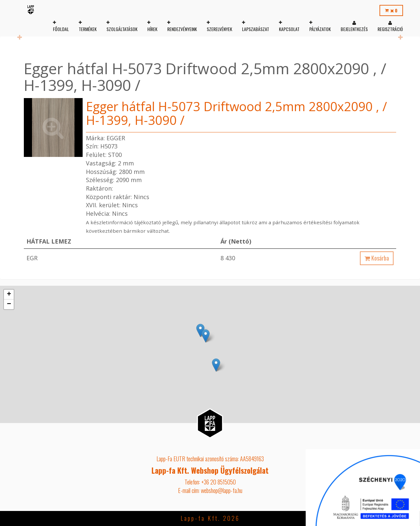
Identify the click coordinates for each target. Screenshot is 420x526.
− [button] (9, 304)
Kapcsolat (289, 29)
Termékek (87, 29)
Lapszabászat (255, 29)
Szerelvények (219, 29)
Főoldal (60, 29)
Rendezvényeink (181, 29)
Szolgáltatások (121, 29)
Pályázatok (319, 29)
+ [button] (9, 295)
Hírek (152, 29)
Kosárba (377, 258)
